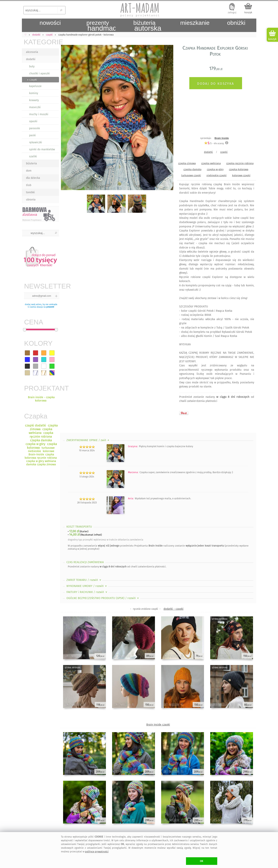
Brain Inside (222, 138)
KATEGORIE (41, 42)
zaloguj (232, 12)
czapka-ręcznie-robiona (240, 163)
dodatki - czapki (173, 609)
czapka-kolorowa (239, 169)
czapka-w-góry (215, 169)
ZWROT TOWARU (84, 580)
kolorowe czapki (241, 175)
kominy (34, 93)
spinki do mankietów (42, 149)
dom (29, 171)
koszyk (248, 12)
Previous (66, 118)
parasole (35, 128)
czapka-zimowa (187, 163)
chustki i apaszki (39, 73)
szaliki (33, 156)
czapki (224, 152)
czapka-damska (192, 169)
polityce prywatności (97, 852)
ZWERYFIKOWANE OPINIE (88, 440)
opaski (33, 121)
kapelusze (35, 86)
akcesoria (32, 52)
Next (167, 118)
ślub (29, 185)
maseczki (35, 107)
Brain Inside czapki (158, 725)
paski (32, 135)
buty (32, 66)
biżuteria (31, 163)
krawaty (34, 100)
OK (202, 861)
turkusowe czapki (191, 175)
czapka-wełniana (211, 163)
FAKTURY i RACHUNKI (87, 592)
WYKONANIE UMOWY (87, 586)
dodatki (31, 59)
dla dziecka (33, 178)
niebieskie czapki (217, 175)
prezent (50, 307)
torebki (30, 192)
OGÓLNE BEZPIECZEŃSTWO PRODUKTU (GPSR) (103, 598)
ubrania (31, 200)
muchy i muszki (39, 114)
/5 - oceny (214, 143)
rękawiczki (36, 142)
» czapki (32, 80)
